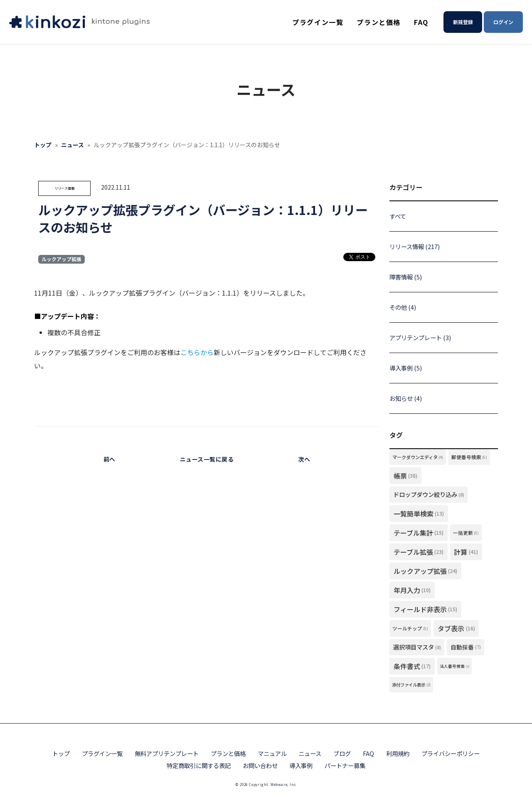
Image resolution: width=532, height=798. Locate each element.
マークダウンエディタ (418, 457)
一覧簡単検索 (419, 514)
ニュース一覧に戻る (207, 459)
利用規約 (398, 753)
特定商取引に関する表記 (199, 765)
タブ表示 (456, 628)
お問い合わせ (260, 765)
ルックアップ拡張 (62, 259)
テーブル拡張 (419, 552)
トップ (43, 145)
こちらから (197, 352)
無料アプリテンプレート (167, 753)
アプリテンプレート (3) (420, 337)
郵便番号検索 (469, 457)
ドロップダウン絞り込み (429, 494)
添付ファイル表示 (411, 685)
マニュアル (272, 753)
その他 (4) (403, 307)
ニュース (73, 145)
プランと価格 (379, 22)
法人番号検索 (455, 666)
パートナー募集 (345, 765)
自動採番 (466, 647)
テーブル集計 (419, 533)
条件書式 (412, 666)
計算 (466, 552)
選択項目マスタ (417, 647)
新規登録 (463, 22)
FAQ (421, 22)
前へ (110, 459)
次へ (304, 459)
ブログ (342, 753)
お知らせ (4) (406, 398)
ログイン (503, 22)
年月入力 (412, 590)
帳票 (406, 476)
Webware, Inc (283, 784)
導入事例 (301, 765)
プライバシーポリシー (451, 753)
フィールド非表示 (426, 609)
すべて (398, 216)
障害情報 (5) (406, 277)
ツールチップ (410, 628)
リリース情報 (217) (415, 246)
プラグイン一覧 (318, 22)
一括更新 (466, 533)
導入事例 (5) (406, 368)
